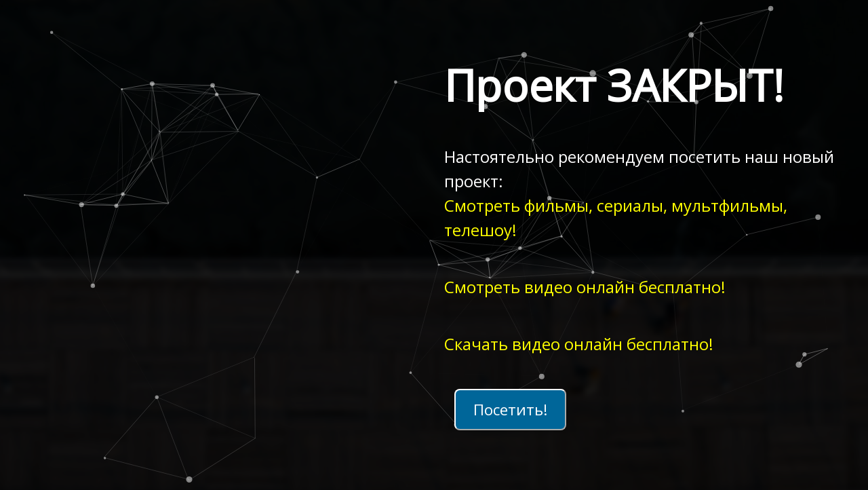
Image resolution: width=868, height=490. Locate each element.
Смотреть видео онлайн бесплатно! (585, 287)
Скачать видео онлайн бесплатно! (579, 344)
